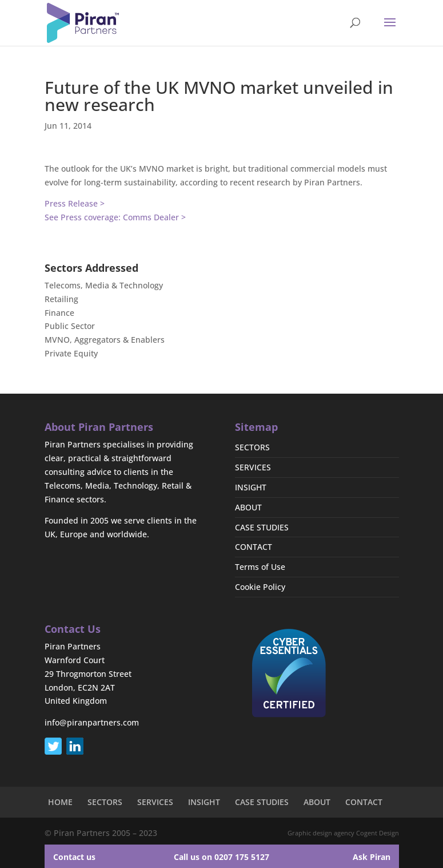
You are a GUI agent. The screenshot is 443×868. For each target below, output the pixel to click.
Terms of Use (260, 567)
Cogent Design (378, 833)
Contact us (74, 857)
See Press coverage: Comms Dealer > (115, 217)
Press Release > (75, 203)
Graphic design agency (321, 833)
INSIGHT (251, 487)
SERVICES (253, 467)
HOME (60, 802)
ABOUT (248, 507)
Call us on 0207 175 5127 (222, 857)
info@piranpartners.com (92, 722)
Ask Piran (372, 857)
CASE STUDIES (262, 527)
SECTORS (252, 447)
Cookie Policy (260, 587)
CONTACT (254, 547)
